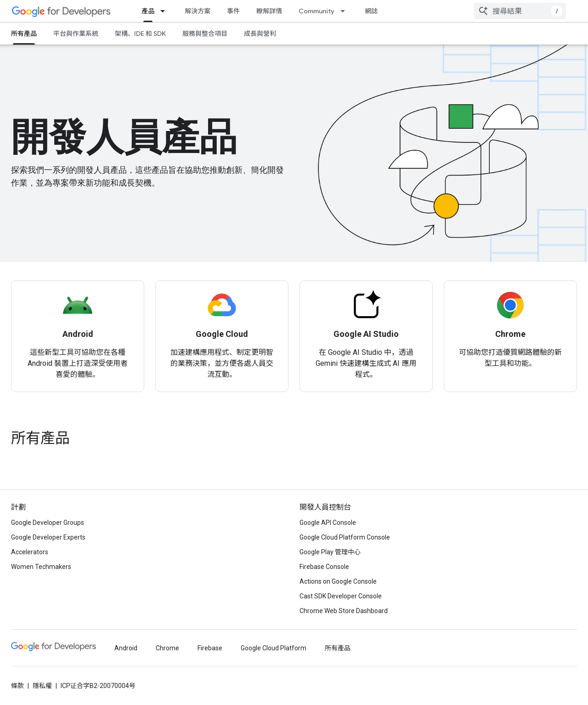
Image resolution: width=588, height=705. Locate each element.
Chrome (167, 648)
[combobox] (520, 11)
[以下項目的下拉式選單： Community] (345, 11)
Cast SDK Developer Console (341, 596)
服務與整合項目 (205, 34)
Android (126, 648)
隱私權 (42, 686)
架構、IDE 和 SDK (140, 34)
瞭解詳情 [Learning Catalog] (269, 11)
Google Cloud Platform (274, 648)
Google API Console (328, 523)
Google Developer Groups (48, 523)
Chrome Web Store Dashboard (344, 611)
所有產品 (40, 438)
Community (317, 11)
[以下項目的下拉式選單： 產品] (165, 11)
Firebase (210, 648)
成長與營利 (260, 34)
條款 (17, 686)
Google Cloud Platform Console (345, 537)
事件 (233, 11)
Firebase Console (324, 567)
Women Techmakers (41, 567)
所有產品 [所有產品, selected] (24, 34)
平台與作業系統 (76, 34)
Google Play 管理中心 (330, 552)
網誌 (371, 11)
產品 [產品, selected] (148, 11)
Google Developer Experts (48, 537)
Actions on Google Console (338, 581)
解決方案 (198, 11)
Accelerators (30, 552)
